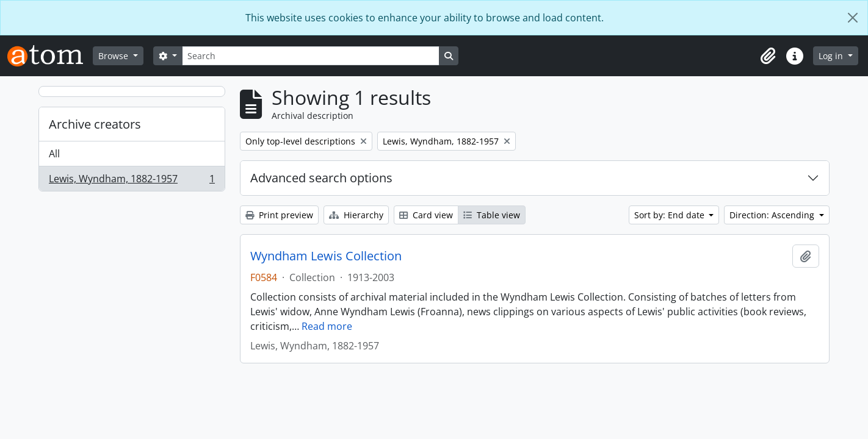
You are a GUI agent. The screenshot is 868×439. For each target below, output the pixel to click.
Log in (832, 56)
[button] (768, 56)
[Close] (853, 18)
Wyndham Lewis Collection (326, 256)
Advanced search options (321, 178)
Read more (327, 326)
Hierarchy (356, 215)
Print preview (279, 215)
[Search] (311, 56)
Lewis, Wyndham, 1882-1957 (132, 181)
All (54, 154)
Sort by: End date (671, 215)
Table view (492, 215)
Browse (114, 56)
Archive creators (95, 124)
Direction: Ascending (773, 215)
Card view (426, 215)
